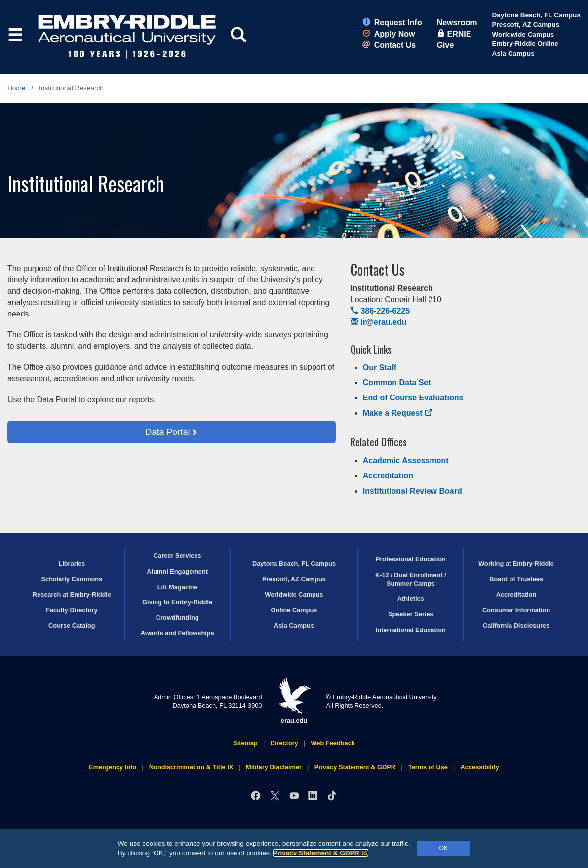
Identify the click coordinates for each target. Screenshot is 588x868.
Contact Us (389, 45)
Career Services (177, 556)
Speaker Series (411, 614)
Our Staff (380, 368)
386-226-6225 (380, 311)
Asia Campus (513, 54)
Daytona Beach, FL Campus (536, 15)
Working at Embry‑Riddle (516, 564)
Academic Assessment (406, 460)
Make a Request (398, 413)
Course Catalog (72, 625)
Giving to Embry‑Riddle (177, 602)
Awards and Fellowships (177, 633)
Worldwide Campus (523, 34)
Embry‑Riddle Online (525, 44)
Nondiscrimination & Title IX (191, 767)
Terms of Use (428, 767)
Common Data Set (397, 382)
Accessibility (480, 767)
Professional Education (411, 559)
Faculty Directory (72, 610)
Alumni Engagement (177, 572)
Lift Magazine (177, 587)
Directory (284, 743)
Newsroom (457, 22)
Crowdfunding (177, 617)
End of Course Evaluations (413, 398)
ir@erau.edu (379, 322)
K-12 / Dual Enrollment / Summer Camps (411, 579)
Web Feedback (333, 743)
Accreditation (388, 476)
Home (16, 88)
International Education (411, 630)
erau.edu (294, 701)
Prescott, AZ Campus (526, 24)
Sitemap (245, 743)
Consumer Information (516, 610)
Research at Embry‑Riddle (72, 595)
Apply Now (389, 34)
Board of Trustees (516, 579)
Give (446, 45)
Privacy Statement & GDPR (321, 853)
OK (444, 848)
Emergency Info (113, 767)
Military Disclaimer (274, 767)
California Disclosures (516, 625)
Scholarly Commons (72, 579)
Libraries (72, 564)
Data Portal (167, 432)
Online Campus (294, 610)
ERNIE (454, 34)
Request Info (392, 22)
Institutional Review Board (412, 491)
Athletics (411, 599)
